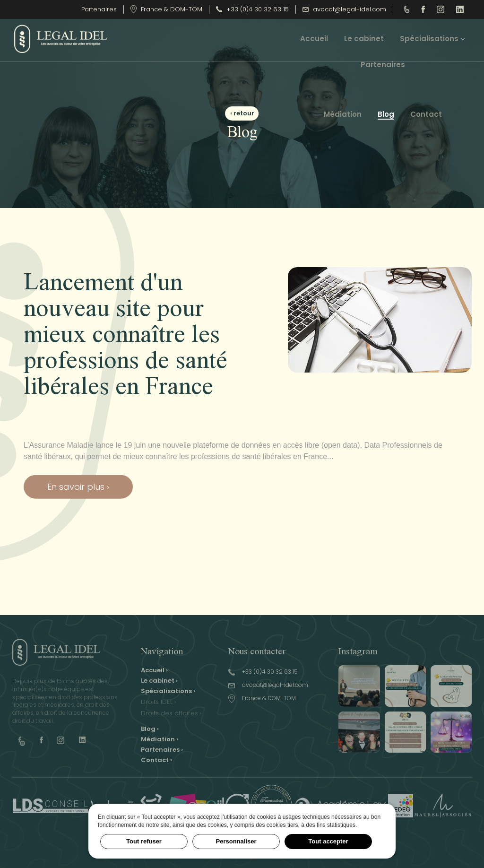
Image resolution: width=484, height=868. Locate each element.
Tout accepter (328, 841)
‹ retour (242, 113)
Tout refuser (144, 841)
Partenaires (99, 9)
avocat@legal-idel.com (344, 9)
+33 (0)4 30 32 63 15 (252, 9)
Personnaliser (236, 841)
